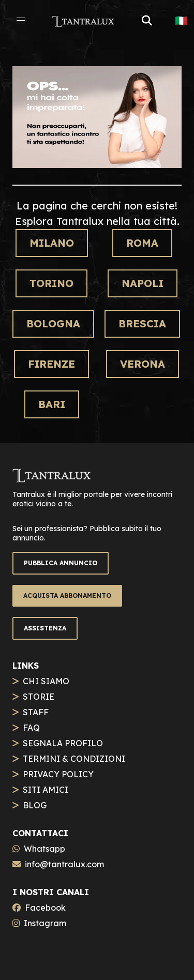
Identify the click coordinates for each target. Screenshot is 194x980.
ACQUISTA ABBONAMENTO (67, 595)
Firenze (51, 364)
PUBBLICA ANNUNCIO (61, 563)
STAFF (36, 712)
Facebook (45, 908)
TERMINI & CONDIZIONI (74, 759)
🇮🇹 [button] (181, 21)
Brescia (142, 323)
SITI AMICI (46, 790)
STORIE (39, 697)
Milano (52, 243)
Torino (51, 283)
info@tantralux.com (64, 864)
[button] (21, 21)
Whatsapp (44, 849)
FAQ (31, 728)
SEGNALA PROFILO (63, 743)
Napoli (143, 283)
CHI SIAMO (46, 681)
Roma (142, 243)
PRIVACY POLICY (58, 774)
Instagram (45, 923)
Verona (143, 364)
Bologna (53, 323)
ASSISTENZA (45, 628)
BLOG (35, 805)
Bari (52, 404)
